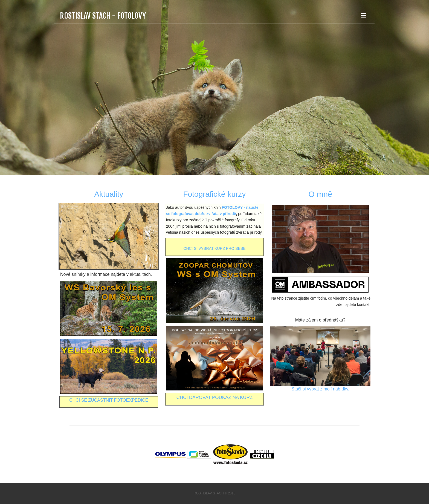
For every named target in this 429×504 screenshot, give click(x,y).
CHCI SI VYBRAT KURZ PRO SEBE (214, 248)
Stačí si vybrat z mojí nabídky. (320, 389)
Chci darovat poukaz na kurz (215, 397)
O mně (320, 194)
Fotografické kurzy (215, 194)
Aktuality (109, 194)
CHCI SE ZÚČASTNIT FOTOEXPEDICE (109, 400)
